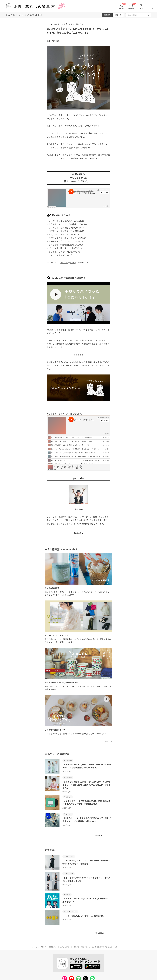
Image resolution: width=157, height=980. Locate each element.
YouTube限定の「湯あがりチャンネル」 (64, 155)
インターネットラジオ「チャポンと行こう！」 (66, 24)
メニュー (150, 8)
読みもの (131, 9)
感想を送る (78, 533)
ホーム (35, 947)
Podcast (64, 262)
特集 (42, 947)
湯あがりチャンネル (77, 330)
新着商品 (121, 9)
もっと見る (100, 835)
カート (141, 9)
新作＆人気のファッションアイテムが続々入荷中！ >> (25, 15)
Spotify (73, 262)
